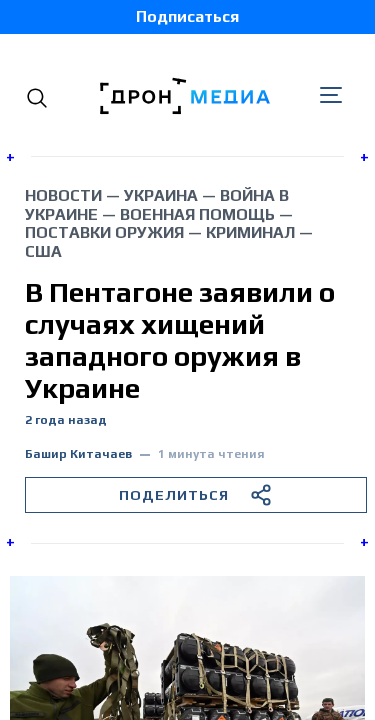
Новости (63, 195)
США (43, 251)
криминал (250, 232)
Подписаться (187, 16)
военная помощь (197, 214)
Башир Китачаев (78, 454)
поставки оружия (104, 232)
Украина (161, 195)
